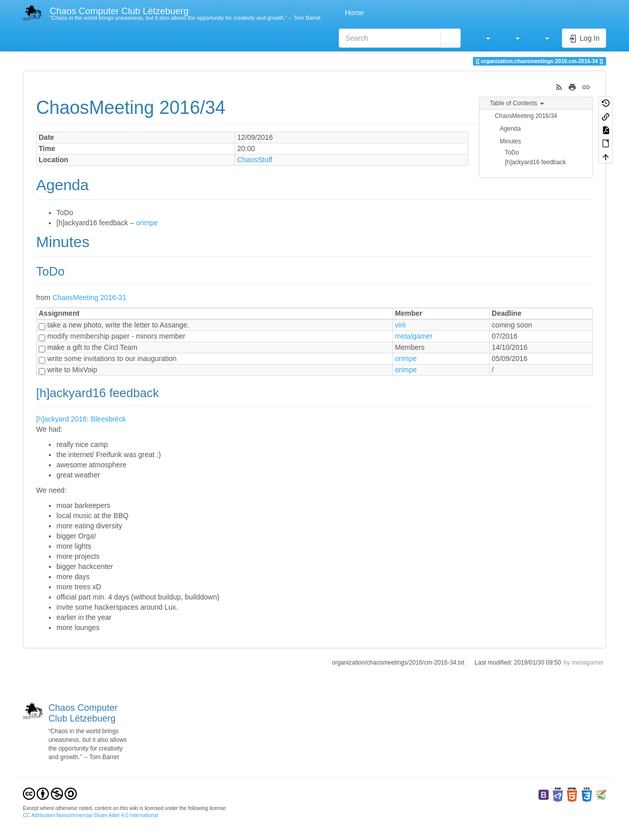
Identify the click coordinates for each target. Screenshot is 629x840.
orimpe (147, 223)
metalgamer (414, 336)
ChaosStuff (254, 160)
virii (400, 325)
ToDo (512, 153)
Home (353, 13)
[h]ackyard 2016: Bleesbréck (81, 419)
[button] (483, 38)
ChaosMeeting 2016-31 (89, 297)
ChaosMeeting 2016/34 (526, 116)
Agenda (510, 129)
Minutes (511, 141)
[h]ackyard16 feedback (535, 162)
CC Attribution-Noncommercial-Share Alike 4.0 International (91, 815)
